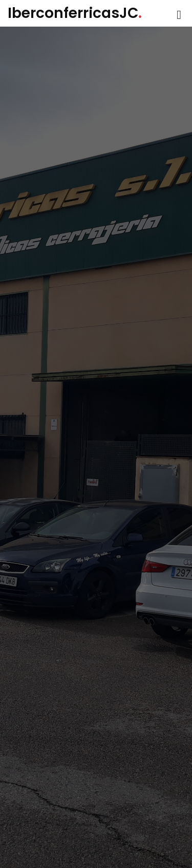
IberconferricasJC (75, 13)
